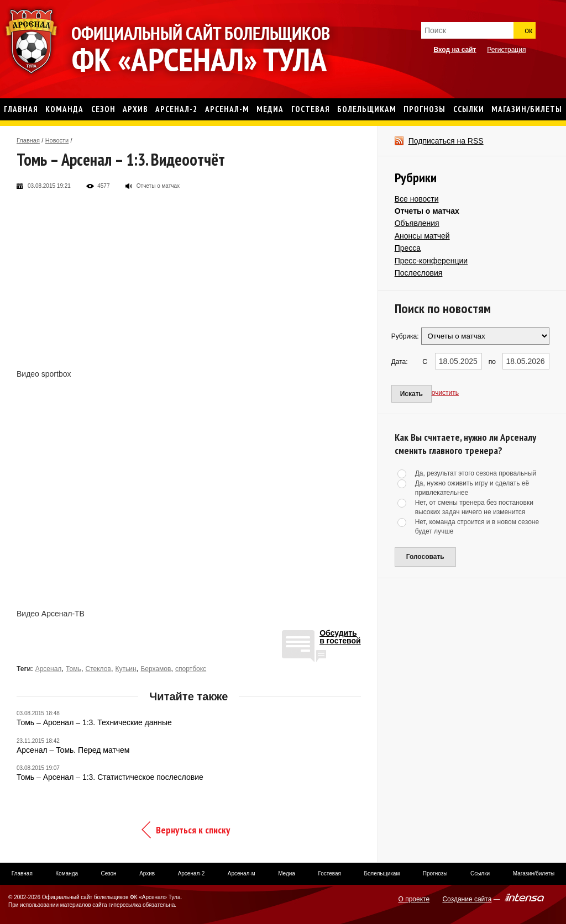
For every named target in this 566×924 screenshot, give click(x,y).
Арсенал (49, 669)
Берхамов (156, 669)
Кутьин (126, 669)
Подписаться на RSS (446, 141)
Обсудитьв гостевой (340, 637)
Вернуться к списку (193, 830)
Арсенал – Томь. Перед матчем (73, 750)
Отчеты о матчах (427, 211)
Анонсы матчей (422, 236)
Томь (74, 669)
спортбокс (191, 669)
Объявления (417, 223)
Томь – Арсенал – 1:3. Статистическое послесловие (110, 777)
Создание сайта (467, 899)
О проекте (414, 899)
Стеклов (98, 669)
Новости (57, 140)
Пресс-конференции (431, 261)
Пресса (408, 248)
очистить (445, 393)
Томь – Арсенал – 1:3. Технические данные (94, 722)
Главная (28, 140)
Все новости (417, 199)
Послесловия (419, 273)
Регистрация (506, 50)
